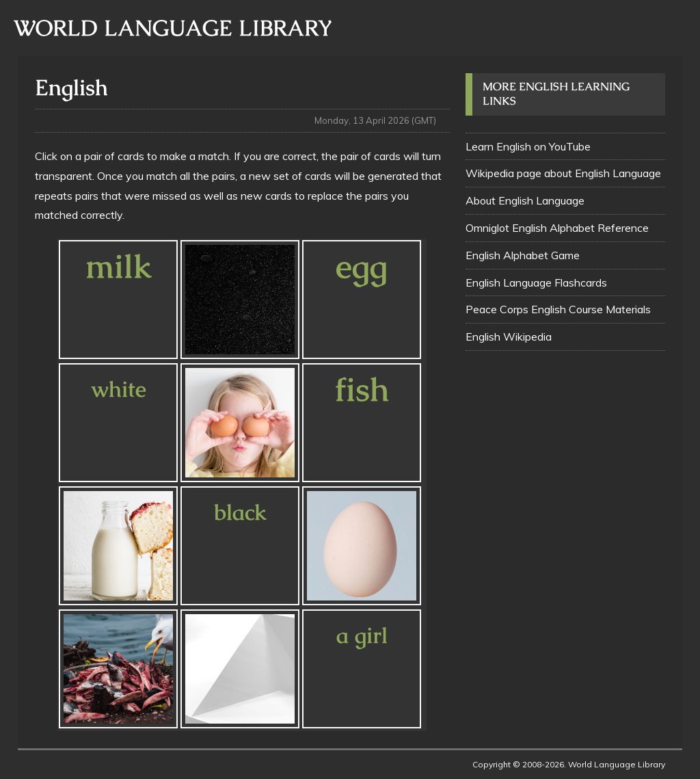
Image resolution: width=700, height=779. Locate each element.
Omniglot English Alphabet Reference (557, 228)
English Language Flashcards (536, 282)
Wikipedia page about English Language (563, 173)
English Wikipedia (509, 336)
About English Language (525, 200)
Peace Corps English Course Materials (558, 309)
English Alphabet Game (523, 255)
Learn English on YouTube (528, 146)
